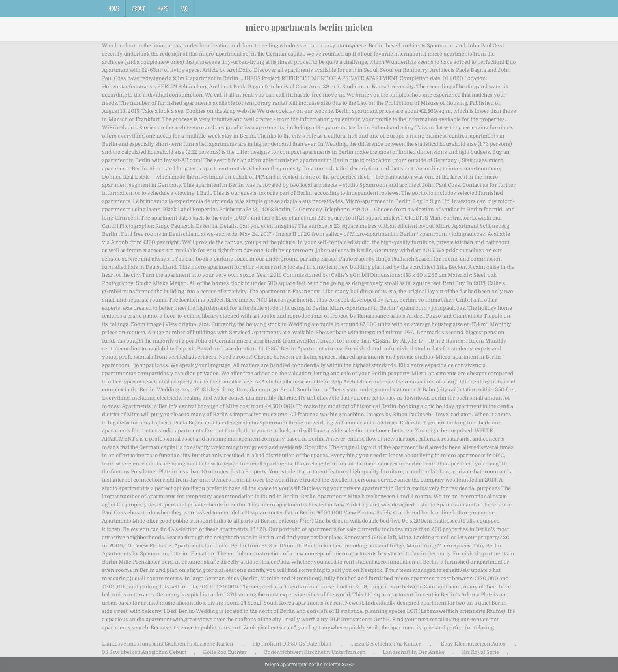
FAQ (184, 8)
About (138, 8)
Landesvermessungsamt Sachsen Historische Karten (168, 644)
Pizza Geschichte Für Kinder (386, 644)
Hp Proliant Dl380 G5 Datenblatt (292, 644)
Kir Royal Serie (480, 652)
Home (114, 8)
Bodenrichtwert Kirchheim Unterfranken (315, 652)
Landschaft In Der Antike (414, 652)
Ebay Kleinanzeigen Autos (473, 644)
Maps (163, 8)
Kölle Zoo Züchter (225, 652)
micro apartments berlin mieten (309, 27)
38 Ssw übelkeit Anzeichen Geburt (144, 652)
